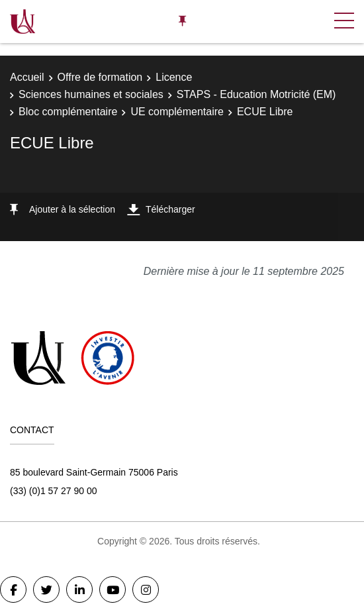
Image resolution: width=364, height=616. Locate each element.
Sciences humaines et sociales (91, 94)
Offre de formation (100, 77)
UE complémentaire (177, 112)
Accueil (27, 77)
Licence (174, 77)
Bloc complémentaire (68, 112)
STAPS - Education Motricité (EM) (256, 94)
